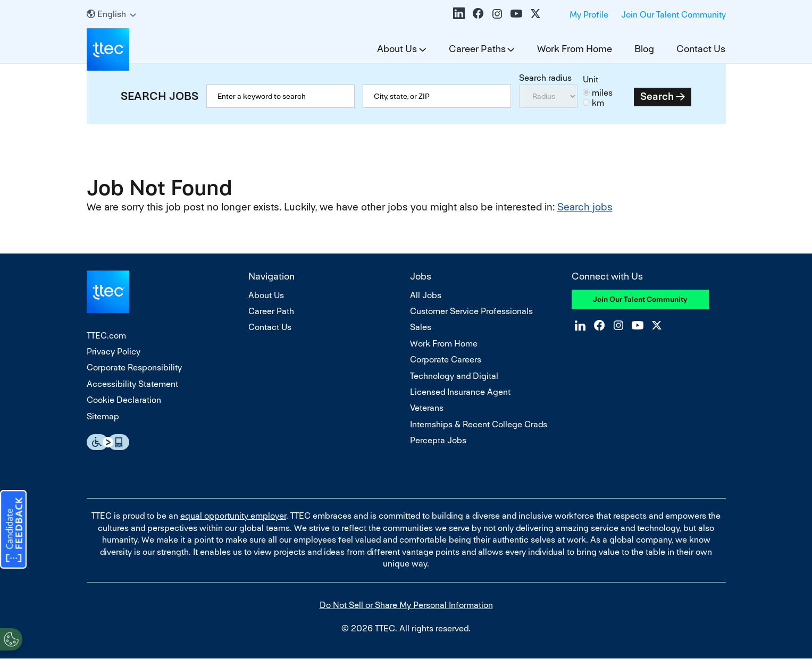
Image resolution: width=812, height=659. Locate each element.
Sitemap (103, 416)
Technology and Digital (454, 376)
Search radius (545, 78)
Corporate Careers (446, 360)
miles (602, 93)
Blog (644, 49)
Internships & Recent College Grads (479, 424)
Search (657, 96)
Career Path (271, 311)
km (598, 103)
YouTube (516, 13)
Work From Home (575, 49)
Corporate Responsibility (134, 367)
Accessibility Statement (132, 384)
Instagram (497, 13)
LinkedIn (459, 13)
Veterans (427, 408)
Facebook (478, 13)
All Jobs (426, 295)
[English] (111, 14)
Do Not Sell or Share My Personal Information (406, 605)
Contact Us (701, 49)
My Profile (589, 15)
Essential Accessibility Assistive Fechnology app (108, 442)
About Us (397, 49)
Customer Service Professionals (471, 311)
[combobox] (437, 96)
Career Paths (477, 49)
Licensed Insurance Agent (460, 392)
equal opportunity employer (233, 516)
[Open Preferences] (11, 637)
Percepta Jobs (438, 440)
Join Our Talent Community (673, 15)
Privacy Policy (114, 352)
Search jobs (585, 207)
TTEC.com (106, 336)
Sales (421, 327)
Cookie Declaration (124, 400)
